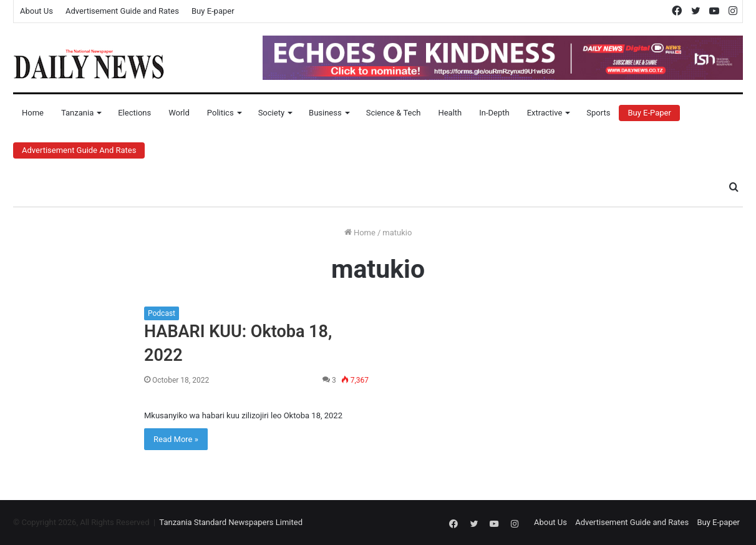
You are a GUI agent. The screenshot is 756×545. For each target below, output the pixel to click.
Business (325, 113)
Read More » (176, 439)
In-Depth (494, 113)
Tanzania (77, 113)
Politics (220, 113)
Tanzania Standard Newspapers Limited (231, 522)
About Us (36, 11)
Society (271, 113)
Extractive (545, 113)
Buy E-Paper (649, 113)
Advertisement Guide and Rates (122, 11)
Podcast (162, 313)
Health (450, 113)
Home (33, 113)
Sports (598, 113)
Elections (134, 113)
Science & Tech (394, 113)
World (179, 113)
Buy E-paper (213, 11)
